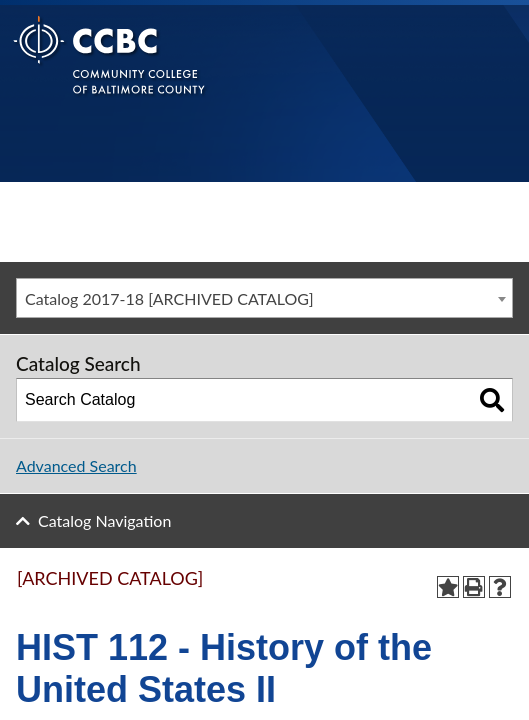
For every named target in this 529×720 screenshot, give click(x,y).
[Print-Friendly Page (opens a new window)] (474, 587)
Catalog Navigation (104, 520)
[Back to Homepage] (109, 70)
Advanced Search (76, 465)
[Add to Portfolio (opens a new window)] (448, 587)
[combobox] (264, 298)
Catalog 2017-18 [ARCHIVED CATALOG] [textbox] (169, 298)
